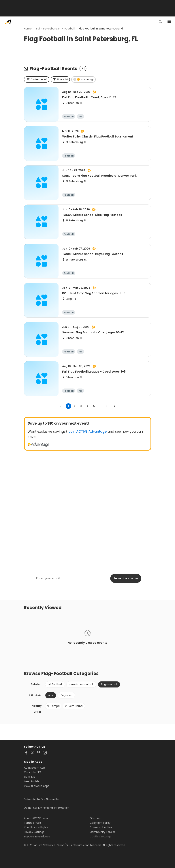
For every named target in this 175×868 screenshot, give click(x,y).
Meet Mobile (32, 781)
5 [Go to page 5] (94, 406)
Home (28, 29)
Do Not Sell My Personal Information (47, 808)
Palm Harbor (74, 706)
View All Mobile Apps (37, 786)
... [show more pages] (100, 406)
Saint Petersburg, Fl (48, 29)
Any (51, 695)
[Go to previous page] (61, 406)
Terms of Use (32, 823)
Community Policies (103, 832)
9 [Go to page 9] (107, 406)
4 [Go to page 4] (88, 406)
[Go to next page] (114, 406)
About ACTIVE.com (36, 818)
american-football (81, 684)
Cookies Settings (100, 837)
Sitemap (95, 818)
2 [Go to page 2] (75, 406)
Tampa (53, 706)
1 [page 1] (68, 406)
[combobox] (37, 79)
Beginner (66, 695)
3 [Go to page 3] (81, 406)
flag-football (109, 684)
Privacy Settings (34, 832)
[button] (60, 79)
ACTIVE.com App (34, 768)
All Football (55, 684)
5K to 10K (29, 777)
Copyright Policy (100, 823)
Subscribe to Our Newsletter (42, 799)
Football (70, 29)
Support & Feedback (37, 837)
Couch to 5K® (33, 772)
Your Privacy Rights (36, 827)
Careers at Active (101, 827)
